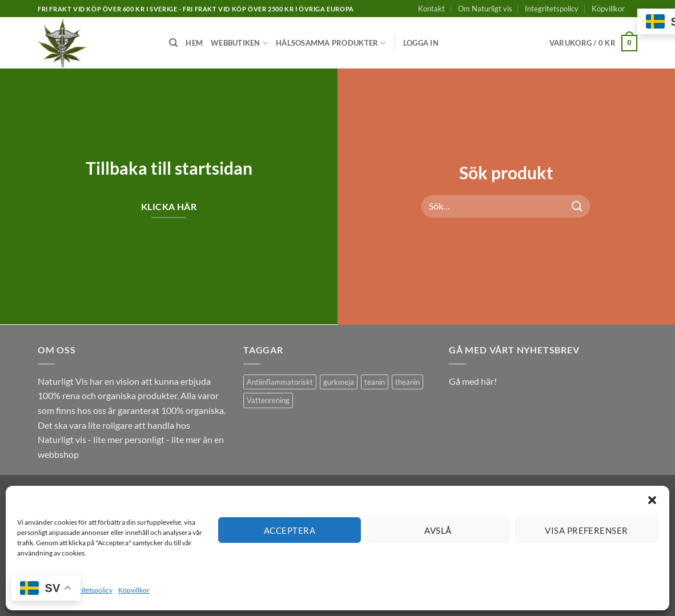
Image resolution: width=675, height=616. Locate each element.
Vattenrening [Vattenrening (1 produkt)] (268, 400)
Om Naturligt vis (485, 9)
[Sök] (173, 43)
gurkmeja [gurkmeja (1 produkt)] (339, 382)
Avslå (438, 530)
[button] (652, 500)
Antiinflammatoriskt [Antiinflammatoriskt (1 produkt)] (280, 382)
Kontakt (431, 9)
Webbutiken (239, 43)
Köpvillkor (134, 590)
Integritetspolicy (88, 590)
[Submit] (577, 206)
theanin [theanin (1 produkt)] (407, 382)
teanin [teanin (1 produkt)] (375, 382)
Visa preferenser (586, 530)
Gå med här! (473, 381)
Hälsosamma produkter (331, 43)
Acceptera (290, 530)
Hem (194, 43)
